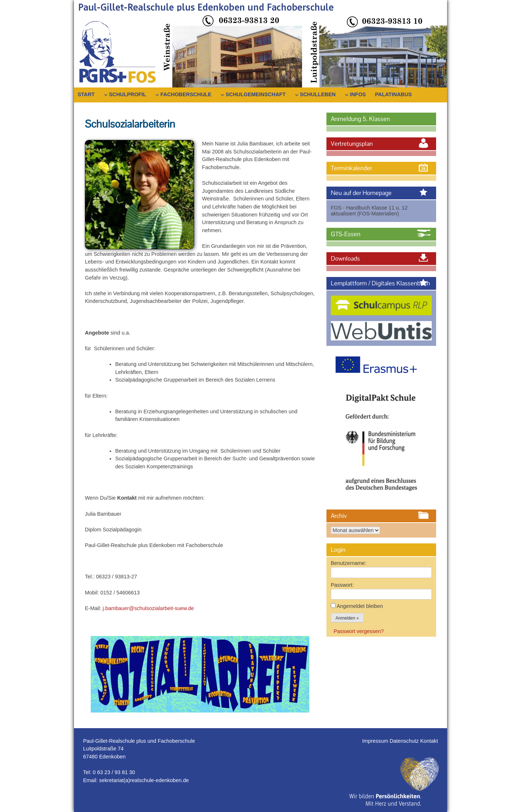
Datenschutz (405, 741)
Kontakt (429, 741)
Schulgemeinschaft (256, 94)
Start (86, 94)
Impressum (376, 741)
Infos (358, 94)
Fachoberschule (186, 94)
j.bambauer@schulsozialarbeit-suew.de (148, 608)
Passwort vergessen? (359, 631)
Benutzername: (349, 563)
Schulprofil (128, 94)
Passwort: (342, 585)
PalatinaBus (393, 94)
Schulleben (318, 94)
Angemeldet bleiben (360, 606)
